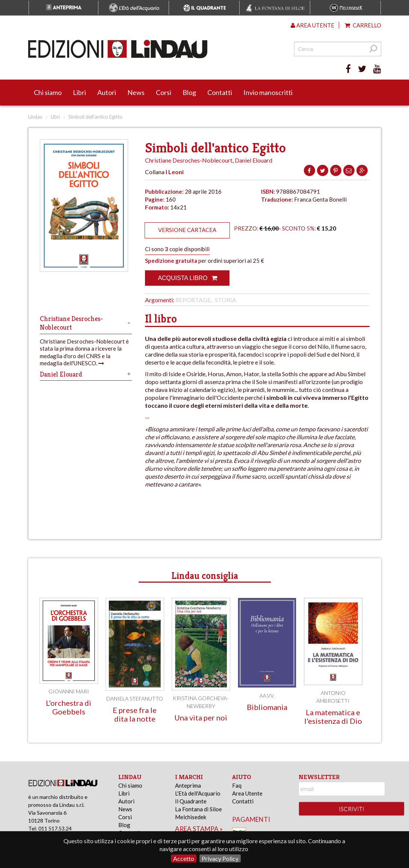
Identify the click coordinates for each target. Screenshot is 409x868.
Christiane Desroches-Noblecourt (189, 160)
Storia (226, 300)
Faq (237, 785)
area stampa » (199, 829)
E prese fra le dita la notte (135, 714)
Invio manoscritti (268, 92)
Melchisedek (191, 817)
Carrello (363, 25)
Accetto (184, 858)
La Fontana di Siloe (198, 809)
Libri (79, 92)
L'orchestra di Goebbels (69, 707)
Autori (107, 92)
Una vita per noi (201, 717)
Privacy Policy (220, 858)
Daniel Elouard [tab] (86, 374)
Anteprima (188, 785)
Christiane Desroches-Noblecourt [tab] (86, 323)
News (136, 92)
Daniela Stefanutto (135, 698)
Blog (189, 92)
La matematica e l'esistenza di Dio (333, 717)
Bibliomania (267, 707)
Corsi (164, 92)
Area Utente (247, 793)
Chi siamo (48, 92)
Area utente (312, 25)
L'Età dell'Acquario (198, 793)
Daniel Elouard (254, 160)
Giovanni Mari (69, 691)
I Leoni (175, 172)
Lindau (35, 117)
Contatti (220, 92)
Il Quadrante (191, 801)
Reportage (193, 300)
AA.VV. (267, 695)
